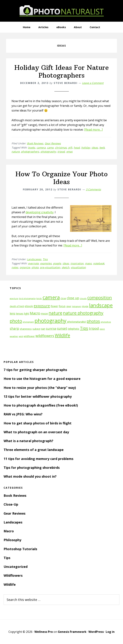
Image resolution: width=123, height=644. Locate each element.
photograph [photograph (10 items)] (28, 322)
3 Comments (93, 189)
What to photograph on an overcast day (36, 432)
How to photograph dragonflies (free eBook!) (41, 405)
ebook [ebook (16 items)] (29, 306)
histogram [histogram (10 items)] (77, 306)
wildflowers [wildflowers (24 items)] (45, 336)
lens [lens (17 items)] (13, 313)
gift (70, 148)
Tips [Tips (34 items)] (84, 328)
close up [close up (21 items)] (73, 298)
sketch (65, 267)
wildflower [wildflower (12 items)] (29, 336)
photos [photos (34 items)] (93, 321)
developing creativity (40, 212)
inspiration (77, 263)
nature (16, 151)
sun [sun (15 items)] (43, 329)
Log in (110, 632)
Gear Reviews (53, 143)
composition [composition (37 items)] (100, 298)
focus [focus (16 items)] (62, 306)
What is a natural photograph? (28, 441)
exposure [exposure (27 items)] (42, 306)
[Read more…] (93, 130)
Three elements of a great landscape (34, 450)
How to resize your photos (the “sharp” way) (40, 388)
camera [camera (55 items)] (51, 297)
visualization (78, 267)
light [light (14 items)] (27, 314)
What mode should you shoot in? (30, 476)
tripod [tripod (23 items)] (94, 328)
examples (46, 263)
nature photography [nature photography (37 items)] (83, 313)
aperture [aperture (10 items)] (14, 298)
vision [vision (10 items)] (102, 329)
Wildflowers (13, 575)
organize (25, 267)
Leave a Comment (93, 83)
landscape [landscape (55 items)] (101, 305)
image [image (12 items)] (85, 306)
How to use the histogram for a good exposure (42, 379)
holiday (86, 148)
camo (50, 148)
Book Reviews (35, 143)
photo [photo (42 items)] (16, 321)
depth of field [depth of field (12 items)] (17, 306)
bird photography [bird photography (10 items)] (27, 298)
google (57, 263)
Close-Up (11, 504)
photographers (30, 151)
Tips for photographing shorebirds (32, 468)
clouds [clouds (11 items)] (83, 298)
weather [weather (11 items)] (14, 336)
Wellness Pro (44, 632)
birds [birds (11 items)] (39, 298)
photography (48, 151)
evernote (33, 263)
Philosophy (12, 540)
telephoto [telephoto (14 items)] (74, 329)
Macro (9, 531)
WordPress (96, 632)
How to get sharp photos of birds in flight (38, 423)
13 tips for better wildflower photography (38, 396)
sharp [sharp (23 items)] (14, 328)
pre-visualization (50, 267)
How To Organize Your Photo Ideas (62, 178)
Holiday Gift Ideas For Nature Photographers (62, 71)
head (77, 148)
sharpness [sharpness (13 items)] (26, 329)
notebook (99, 263)
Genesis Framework (72, 632)
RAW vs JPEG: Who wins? (23, 414)
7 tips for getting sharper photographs (35, 370)
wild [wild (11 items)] (21, 336)
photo (35, 267)
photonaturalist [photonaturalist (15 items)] (77, 322)
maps (88, 263)
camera (41, 148)
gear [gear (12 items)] (69, 306)
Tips (45, 259)
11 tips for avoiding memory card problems (38, 459)
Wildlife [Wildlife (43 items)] (62, 335)
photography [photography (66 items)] (51, 321)
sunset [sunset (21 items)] (62, 328)
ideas (95, 148)
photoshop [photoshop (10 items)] (106, 322)
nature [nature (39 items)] (55, 313)
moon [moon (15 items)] (44, 314)
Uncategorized (16, 567)
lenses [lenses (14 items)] (20, 314)
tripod (61, 151)
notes (15, 267)
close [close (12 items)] (63, 298)
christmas (61, 148)
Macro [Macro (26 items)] (35, 313)
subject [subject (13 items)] (36, 329)
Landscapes (34, 259)
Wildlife (10, 584)
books (32, 148)
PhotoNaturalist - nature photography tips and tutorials (62, 11)
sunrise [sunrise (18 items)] (51, 329)
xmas (69, 151)
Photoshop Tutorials (20, 549)
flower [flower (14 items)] (54, 306)
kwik (102, 148)
